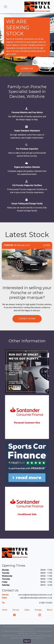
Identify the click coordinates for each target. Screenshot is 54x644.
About (50, 610)
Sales (27, 610)
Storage (38, 610)
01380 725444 (46, 603)
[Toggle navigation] (6, 7)
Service (16, 610)
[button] (6, 261)
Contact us (27, 69)
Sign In (27, 641)
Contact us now (27, 319)
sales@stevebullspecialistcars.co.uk (36, 598)
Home (5, 610)
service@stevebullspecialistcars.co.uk (35, 595)
